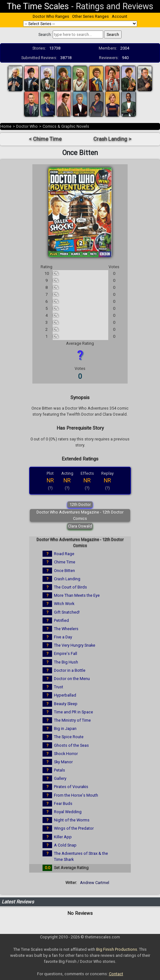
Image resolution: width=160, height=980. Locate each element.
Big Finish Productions (117, 949)
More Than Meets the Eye (77, 595)
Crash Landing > (112, 139)
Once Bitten (64, 571)
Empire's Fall (66, 653)
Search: (45, 34)
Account (120, 16)
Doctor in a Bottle (70, 670)
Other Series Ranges (90, 16)
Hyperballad (65, 695)
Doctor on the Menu (72, 679)
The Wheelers (66, 629)
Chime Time (65, 562)
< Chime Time (45, 139)
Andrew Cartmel (95, 883)
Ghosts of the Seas (71, 745)
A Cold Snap (65, 845)
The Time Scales (38, 6)
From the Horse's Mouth (76, 795)
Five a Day (63, 637)
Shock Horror (66, 754)
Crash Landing (67, 579)
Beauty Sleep (66, 704)
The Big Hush (66, 662)
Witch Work (64, 604)
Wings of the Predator (74, 828)
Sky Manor (63, 762)
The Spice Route (69, 737)
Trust (59, 687)
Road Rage (64, 554)
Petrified (61, 620)
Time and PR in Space (73, 712)
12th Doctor (80, 504)
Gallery (60, 778)
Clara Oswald (80, 526)
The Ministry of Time (72, 720)
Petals (60, 770)
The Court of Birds (70, 587)
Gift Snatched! (67, 612)
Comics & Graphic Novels (66, 126)
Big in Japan (65, 728)
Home (6, 126)
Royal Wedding (68, 812)
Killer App (63, 837)
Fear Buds (63, 803)
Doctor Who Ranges (51, 16)
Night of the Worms (72, 820)
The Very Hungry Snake (75, 645)
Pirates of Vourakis (71, 787)
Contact (116, 974)
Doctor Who (27, 126)
